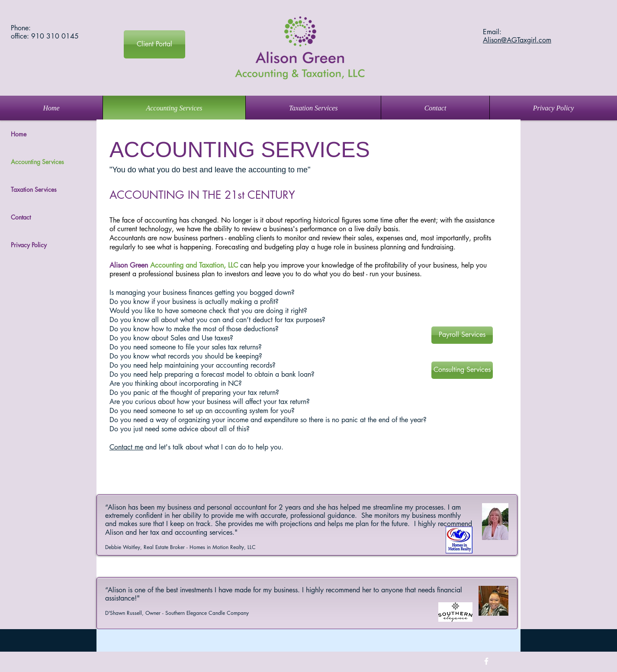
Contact (21, 217)
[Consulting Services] (462, 370)
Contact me (126, 447)
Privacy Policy (29, 245)
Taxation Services (34, 189)
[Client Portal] (154, 44)
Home (19, 134)
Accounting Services (37, 162)
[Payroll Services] (462, 335)
